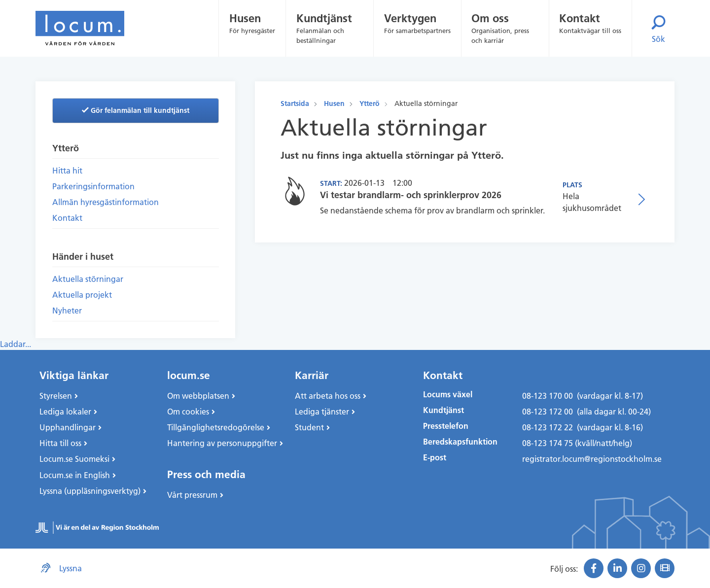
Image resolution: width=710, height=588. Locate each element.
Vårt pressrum (192, 495)
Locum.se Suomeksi (74, 459)
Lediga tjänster (322, 412)
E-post (435, 458)
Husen (334, 104)
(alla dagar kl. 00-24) (614, 412)
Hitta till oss (60, 443)
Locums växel (448, 395)
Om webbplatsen (198, 396)
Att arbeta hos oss (328, 396)
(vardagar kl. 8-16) (610, 427)
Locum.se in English (75, 475)
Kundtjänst (444, 410)
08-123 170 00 (548, 396)
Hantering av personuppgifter (222, 443)
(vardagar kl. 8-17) (610, 396)
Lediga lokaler (65, 412)
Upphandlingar (68, 427)
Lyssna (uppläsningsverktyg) (90, 491)
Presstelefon (446, 426)
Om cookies (188, 412)
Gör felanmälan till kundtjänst (136, 110)
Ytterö (370, 104)
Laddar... (16, 344)
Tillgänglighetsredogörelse (216, 427)
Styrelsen (56, 396)
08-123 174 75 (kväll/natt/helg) (577, 443)
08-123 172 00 (548, 412)
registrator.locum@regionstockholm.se (592, 459)
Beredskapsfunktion (460, 442)
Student (309, 427)
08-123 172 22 (548, 427)
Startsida (295, 104)
